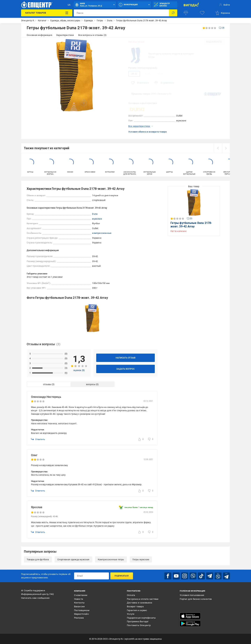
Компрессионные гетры (111, 559)
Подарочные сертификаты (141, 618)
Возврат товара (135, 606)
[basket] (222, 13)
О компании (81, 595)
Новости (79, 599)
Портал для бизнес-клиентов (196, 599)
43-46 (147, 74)
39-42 (134, 74)
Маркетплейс (81, 614)
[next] (226, 148)
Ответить (38, 439)
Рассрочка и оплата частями (143, 599)
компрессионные (102, 233)
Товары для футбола (38, 559)
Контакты (79, 603)
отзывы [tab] (47, 384)
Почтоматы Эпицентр (139, 625)
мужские (97, 219)
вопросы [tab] (91, 384)
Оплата (131, 595)
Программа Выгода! (138, 621)
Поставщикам (82, 610)
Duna (95, 214)
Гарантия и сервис (137, 610)
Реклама (79, 618)
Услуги (131, 614)
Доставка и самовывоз (140, 603)
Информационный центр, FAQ (37, 594)
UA (69, 5)
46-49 (160, 74)
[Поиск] (173, 13)
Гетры (151, 57)
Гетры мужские (141, 559)
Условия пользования (192, 595)
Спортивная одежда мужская (73, 559)
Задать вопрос (125, 369)
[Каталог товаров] (47, 13)
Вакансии (79, 606)
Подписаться (122, 576)
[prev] (218, 148)
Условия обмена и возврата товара (147, 132)
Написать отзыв (125, 358)
